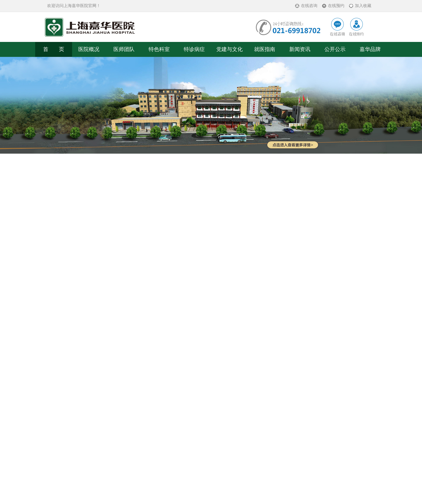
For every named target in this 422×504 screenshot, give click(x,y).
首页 (78, 276)
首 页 (54, 49)
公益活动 (120, 276)
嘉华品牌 (370, 49)
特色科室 (159, 49)
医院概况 (89, 49)
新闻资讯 (300, 49)
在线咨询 (309, 6)
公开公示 (335, 49)
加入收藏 (363, 6)
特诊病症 (194, 49)
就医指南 (265, 49)
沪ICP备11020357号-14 (235, 474)
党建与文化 (229, 49)
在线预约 (336, 6)
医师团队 (124, 49)
